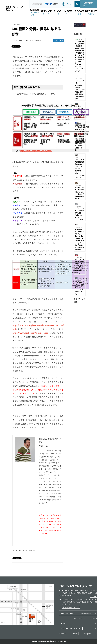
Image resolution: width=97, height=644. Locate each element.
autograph (88, 634)
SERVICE (46, 12)
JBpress (75, 634)
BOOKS (79, 12)
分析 (56, 40)
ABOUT (35, 12)
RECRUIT (91, 12)
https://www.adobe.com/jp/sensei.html (31, 333)
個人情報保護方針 (86, 613)
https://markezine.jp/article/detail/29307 (36, 151)
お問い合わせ (88, 4)
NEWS (68, 12)
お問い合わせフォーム (71, 607)
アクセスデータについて (80, 618)
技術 (62, 40)
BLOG (57, 12)
